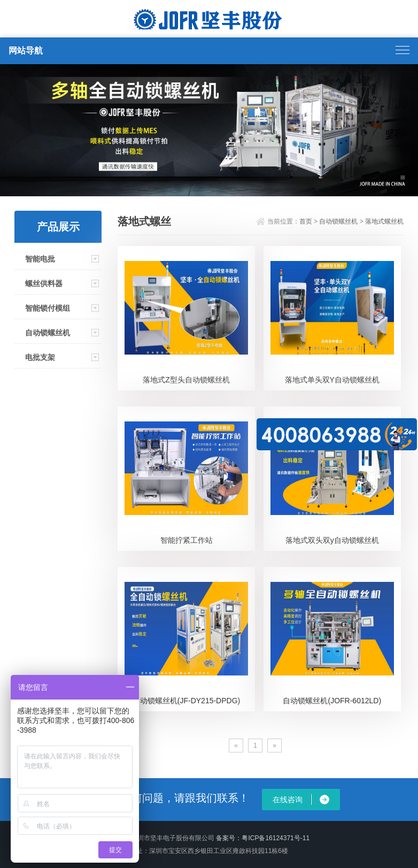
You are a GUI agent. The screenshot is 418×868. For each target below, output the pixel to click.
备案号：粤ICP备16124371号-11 (263, 838)
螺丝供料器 (44, 283)
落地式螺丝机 (384, 221)
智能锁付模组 (48, 308)
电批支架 (40, 357)
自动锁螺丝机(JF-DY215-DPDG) (186, 701)
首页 (306, 221)
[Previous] (236, 746)
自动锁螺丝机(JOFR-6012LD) (332, 701)
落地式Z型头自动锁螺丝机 (186, 380)
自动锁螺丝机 (48, 333)
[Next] (274, 746)
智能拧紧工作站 (187, 540)
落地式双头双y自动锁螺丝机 (332, 540)
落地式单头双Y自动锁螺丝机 (332, 380)
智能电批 (40, 259)
